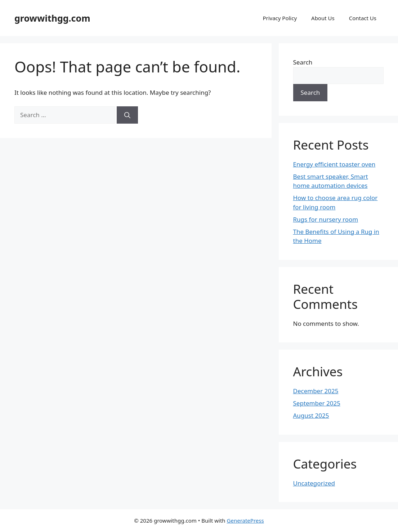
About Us (323, 18)
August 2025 (311, 415)
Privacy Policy (280, 18)
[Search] (127, 115)
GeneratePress (245, 520)
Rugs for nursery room (326, 219)
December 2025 (316, 391)
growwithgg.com (52, 18)
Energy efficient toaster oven (334, 164)
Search (303, 62)
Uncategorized (314, 483)
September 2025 (317, 403)
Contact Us (363, 18)
